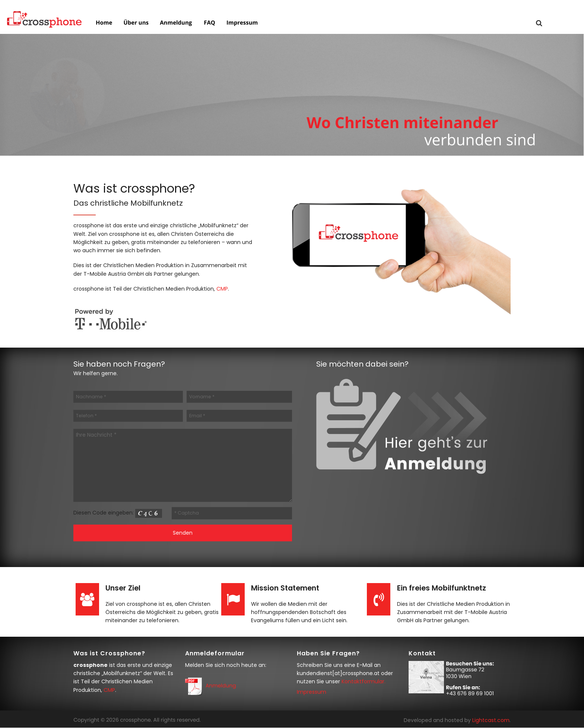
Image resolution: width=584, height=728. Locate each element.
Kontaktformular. (364, 681)
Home (103, 23)
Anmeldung (175, 23)
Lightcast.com (491, 720)
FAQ (209, 23)
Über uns (135, 23)
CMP (222, 289)
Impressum (241, 23)
